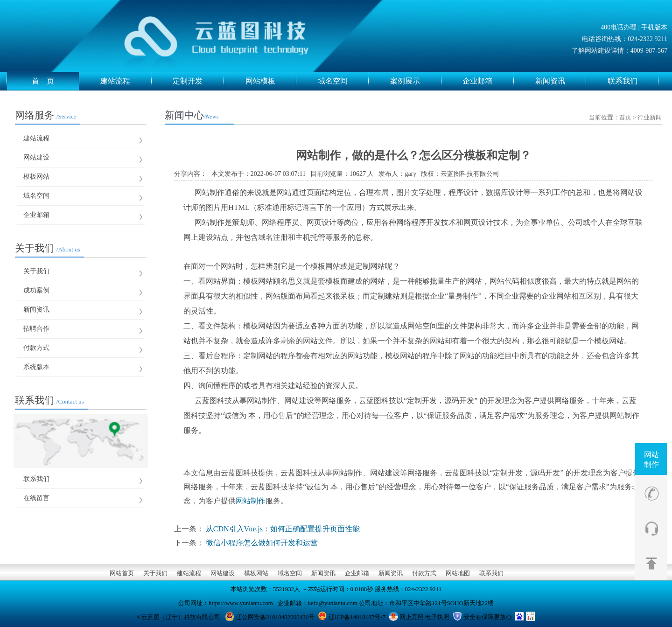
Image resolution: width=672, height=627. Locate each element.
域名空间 (343, 81)
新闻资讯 (561, 81)
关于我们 (48, 248)
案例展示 (416, 81)
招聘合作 (36, 329)
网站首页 (122, 573)
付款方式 (36, 348)
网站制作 (651, 460)
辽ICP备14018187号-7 (357, 617)
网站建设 (36, 157)
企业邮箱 (488, 81)
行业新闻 (650, 117)
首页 (625, 117)
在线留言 (36, 498)
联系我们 (633, 81)
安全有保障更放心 (488, 617)
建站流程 (126, 81)
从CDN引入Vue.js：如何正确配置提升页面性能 (283, 529)
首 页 (56, 81)
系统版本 (36, 367)
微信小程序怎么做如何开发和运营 (262, 543)
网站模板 (271, 81)
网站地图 (458, 573)
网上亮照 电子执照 (424, 617)
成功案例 (36, 290)
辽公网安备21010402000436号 (275, 617)
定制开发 (198, 81)
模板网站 (36, 177)
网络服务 (46, 115)
